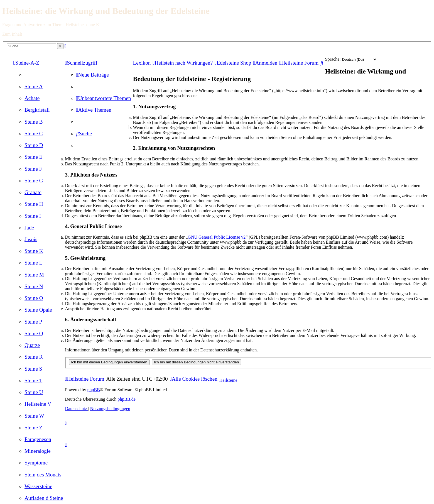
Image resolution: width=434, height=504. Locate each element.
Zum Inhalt (12, 34)
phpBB (94, 390)
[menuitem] (34, 86)
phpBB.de (126, 399)
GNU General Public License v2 (217, 237)
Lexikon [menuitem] (142, 63)
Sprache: (333, 59)
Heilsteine (228, 380)
